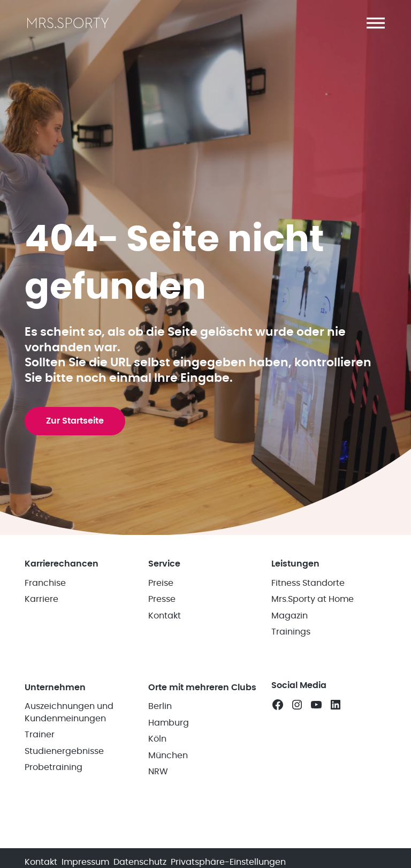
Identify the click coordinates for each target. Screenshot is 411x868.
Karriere (41, 599)
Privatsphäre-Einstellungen (228, 862)
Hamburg (169, 723)
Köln (157, 739)
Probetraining (54, 767)
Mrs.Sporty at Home (313, 599)
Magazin (290, 616)
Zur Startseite (75, 421)
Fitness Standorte (308, 583)
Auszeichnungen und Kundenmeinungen (69, 712)
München (168, 756)
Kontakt (165, 616)
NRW (158, 772)
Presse (162, 599)
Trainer (40, 735)
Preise (161, 583)
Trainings (291, 632)
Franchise (45, 583)
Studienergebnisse (64, 751)
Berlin (160, 706)
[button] (376, 23)
